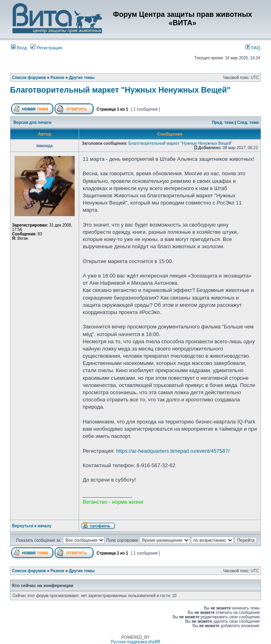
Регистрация (46, 48)
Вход (19, 48)
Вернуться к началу (32, 526)
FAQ (253, 48)
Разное (58, 78)
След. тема (248, 123)
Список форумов (29, 78)
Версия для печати (33, 123)
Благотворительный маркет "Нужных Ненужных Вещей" (120, 90)
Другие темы (82, 78)
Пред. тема (223, 123)
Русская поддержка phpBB (135, 642)
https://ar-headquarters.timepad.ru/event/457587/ (173, 451)
